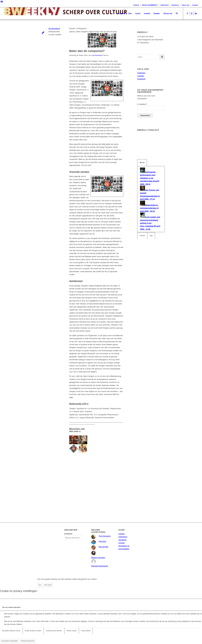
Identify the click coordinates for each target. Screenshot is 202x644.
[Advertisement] (96, 482)
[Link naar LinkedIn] (196, 13)
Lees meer (48, 585)
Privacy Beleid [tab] (86, 631)
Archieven (68, 534)
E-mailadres (142, 104)
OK (40, 585)
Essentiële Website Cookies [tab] (11, 631)
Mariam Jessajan (98, 558)
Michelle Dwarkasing (100, 566)
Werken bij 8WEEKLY (150, 5)
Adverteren (165, 5)
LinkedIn (141, 76)
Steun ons (186, 5)
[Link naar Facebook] (187, 13)
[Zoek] (177, 14)
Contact (195, 5)
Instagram (141, 73)
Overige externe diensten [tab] (54, 631)
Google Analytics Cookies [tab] (33, 631)
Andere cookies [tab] (72, 631)
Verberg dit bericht (27, 641)
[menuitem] (122, 14)
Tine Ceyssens (105, 536)
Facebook (141, 79)
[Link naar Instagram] (192, 13)
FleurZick (102, 541)
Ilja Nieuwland (54, 28)
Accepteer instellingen (10, 641)
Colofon (136, 5)
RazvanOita (103, 547)
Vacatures (175, 5)
